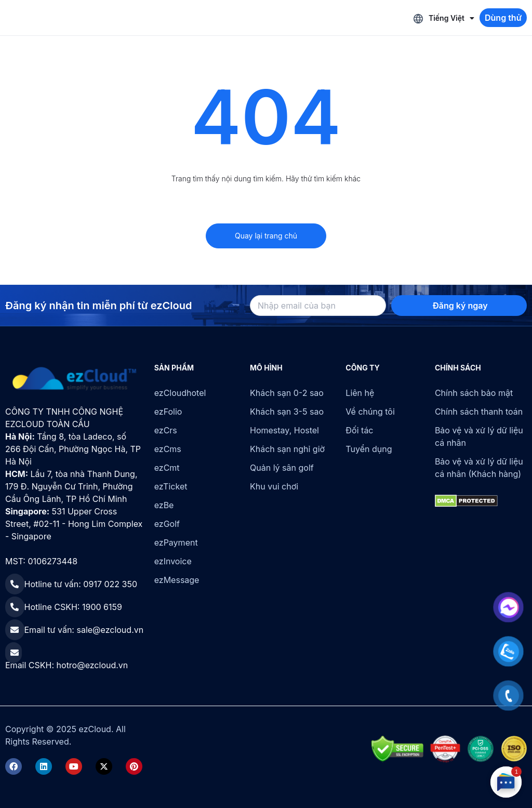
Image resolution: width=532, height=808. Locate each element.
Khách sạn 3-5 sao (287, 412)
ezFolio (168, 412)
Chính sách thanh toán (479, 412)
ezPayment (176, 542)
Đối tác (359, 430)
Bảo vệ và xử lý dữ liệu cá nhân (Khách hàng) (479, 468)
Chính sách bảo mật (474, 393)
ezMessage (177, 580)
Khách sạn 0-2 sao (287, 393)
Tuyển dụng (369, 449)
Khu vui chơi (274, 486)
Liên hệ (360, 393)
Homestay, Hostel (284, 430)
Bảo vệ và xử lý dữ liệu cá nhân (479, 436)
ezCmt (167, 468)
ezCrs (166, 430)
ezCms (168, 449)
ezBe (164, 505)
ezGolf (167, 524)
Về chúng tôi (370, 412)
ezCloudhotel (180, 393)
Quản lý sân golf (282, 468)
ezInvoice (173, 561)
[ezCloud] (75, 379)
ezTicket (171, 486)
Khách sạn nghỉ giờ (287, 449)
